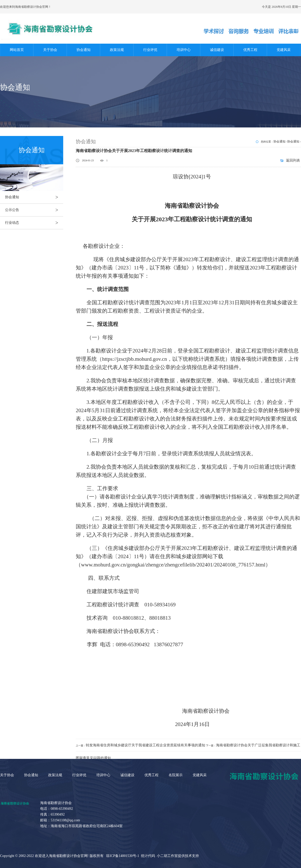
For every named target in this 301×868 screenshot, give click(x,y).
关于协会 (50, 50)
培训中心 (184, 50)
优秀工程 (250, 50)
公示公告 (34, 210)
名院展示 (176, 775)
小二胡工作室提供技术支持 (178, 856)
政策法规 (117, 50)
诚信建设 (217, 50)
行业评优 (150, 50)
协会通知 (84, 50)
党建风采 (284, 50)
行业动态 (34, 223)
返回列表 (293, 160)
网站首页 (17, 50)
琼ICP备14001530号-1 (123, 856)
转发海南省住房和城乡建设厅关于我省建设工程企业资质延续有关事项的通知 (145, 745)
